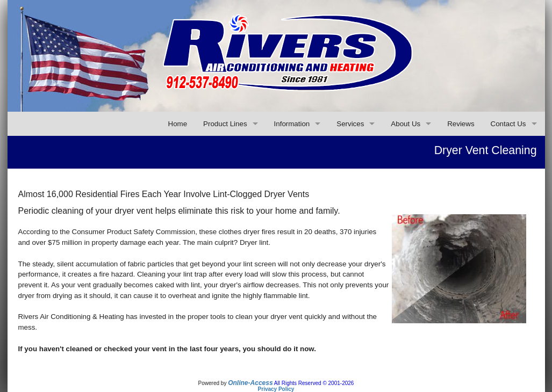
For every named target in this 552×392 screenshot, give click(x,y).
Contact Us (508, 124)
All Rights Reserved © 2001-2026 (314, 383)
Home (178, 124)
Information (292, 124)
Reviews (461, 124)
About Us (406, 124)
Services (350, 124)
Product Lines (225, 124)
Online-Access (250, 383)
